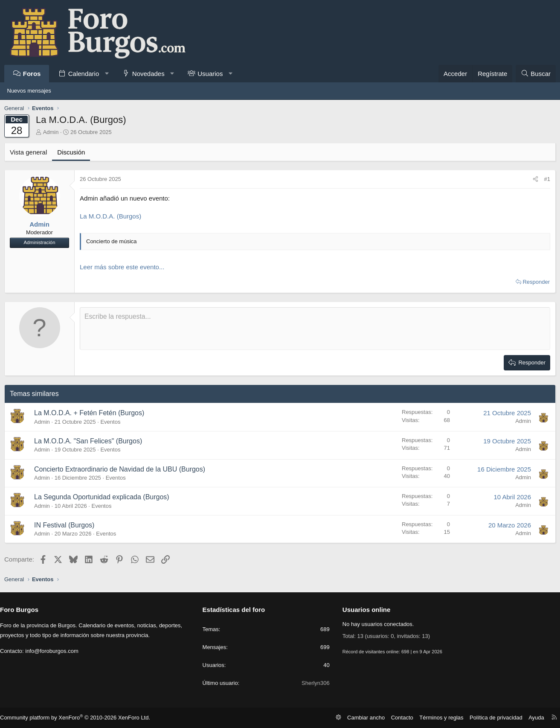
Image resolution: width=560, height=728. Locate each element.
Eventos (113, 422)
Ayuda (530, 717)
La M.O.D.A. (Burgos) (113, 216)
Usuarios (213, 74)
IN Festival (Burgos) (67, 525)
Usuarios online (365, 610)
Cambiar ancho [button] (372, 717)
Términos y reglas (442, 717)
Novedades (151, 74)
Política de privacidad (493, 717)
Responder (534, 282)
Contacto (405, 717)
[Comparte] (532, 179)
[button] (109, 74)
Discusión (74, 152)
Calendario (86, 74)
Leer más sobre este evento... (125, 267)
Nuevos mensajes (29, 91)
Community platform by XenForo (77, 718)
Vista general (31, 152)
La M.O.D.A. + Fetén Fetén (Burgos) (92, 413)
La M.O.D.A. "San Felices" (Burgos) (91, 441)
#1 (544, 179)
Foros (35, 74)
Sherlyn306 (314, 683)
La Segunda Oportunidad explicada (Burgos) (105, 497)
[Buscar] (533, 74)
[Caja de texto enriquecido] (315, 329)
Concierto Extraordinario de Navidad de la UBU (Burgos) (123, 469)
